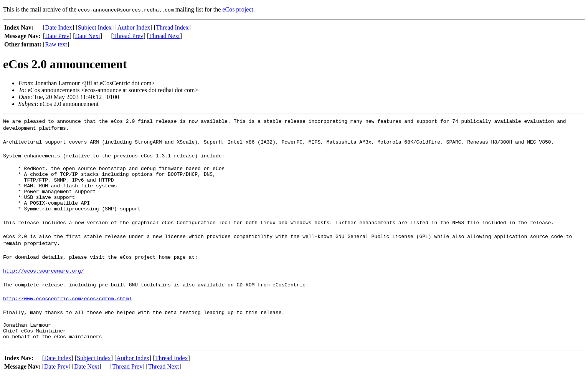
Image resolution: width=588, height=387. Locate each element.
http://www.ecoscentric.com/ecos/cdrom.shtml (67, 308)
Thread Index (172, 27)
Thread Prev (128, 36)
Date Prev (57, 36)
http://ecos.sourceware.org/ (44, 280)
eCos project (238, 9)
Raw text (56, 44)
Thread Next (164, 36)
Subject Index (95, 27)
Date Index (59, 27)
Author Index (134, 27)
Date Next (88, 36)
